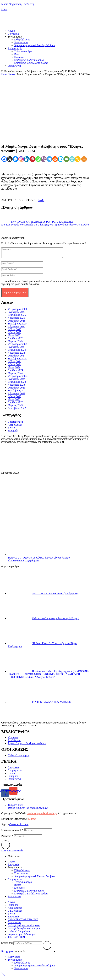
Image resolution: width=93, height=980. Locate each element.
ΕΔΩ (41, 200)
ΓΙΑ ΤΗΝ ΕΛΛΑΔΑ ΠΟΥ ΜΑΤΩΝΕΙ (52, 704)
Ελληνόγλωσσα (16, 562)
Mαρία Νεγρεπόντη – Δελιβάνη (18, 4)
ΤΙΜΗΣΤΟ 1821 (16, 939)
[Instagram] (21, 159)
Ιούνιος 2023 (14, 398)
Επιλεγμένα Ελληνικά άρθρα (29, 893)
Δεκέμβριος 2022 (17, 410)
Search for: (7, 945)
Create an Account (19, 826)
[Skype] (61, 159)
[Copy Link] (78, 159)
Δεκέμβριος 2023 (17, 384)
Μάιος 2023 (14, 401)
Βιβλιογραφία (15, 913)
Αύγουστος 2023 (16, 395)
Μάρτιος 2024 (15, 375)
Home (4, 74)
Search (47, 947)
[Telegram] (49, 159)
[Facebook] (4, 159)
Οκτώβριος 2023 (16, 390)
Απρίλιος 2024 (15, 372)
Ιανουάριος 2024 (16, 381)
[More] (84, 159)
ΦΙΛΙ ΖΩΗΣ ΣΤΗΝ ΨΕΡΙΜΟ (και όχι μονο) (55, 595)
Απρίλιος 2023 (15, 404)
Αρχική (12, 863)
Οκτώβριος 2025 (16, 323)
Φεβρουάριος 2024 (18, 378)
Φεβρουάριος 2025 (18, 346)
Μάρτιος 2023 (15, 407)
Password (7, 838)
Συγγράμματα (32, 562)
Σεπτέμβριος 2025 (17, 326)
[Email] (66, 159)
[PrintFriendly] (72, 159)
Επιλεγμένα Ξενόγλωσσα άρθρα (31, 895)
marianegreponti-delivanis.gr (42, 815)
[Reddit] (55, 159)
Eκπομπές (19, 890)
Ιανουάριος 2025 (16, 349)
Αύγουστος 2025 (16, 328)
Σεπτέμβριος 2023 (17, 392)
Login (6, 847)
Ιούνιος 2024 (14, 366)
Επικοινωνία (14, 898)
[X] (10, 159)
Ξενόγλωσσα (21, 875)
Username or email (12, 832)
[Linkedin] (27, 159)
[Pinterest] (32, 159)
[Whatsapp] (38, 159)
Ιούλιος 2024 (14, 363)
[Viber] (44, 159)
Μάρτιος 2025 (15, 343)
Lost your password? (12, 852)
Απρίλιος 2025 (15, 340)
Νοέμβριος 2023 (16, 387)
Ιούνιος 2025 (14, 334)
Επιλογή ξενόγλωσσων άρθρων (24, 930)
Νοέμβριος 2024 (16, 355)
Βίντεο (11, 74)
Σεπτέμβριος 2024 (17, 360)
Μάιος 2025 (14, 337)
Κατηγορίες (14, 959)
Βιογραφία (13, 866)
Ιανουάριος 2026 (16, 314)
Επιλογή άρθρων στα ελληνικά (24, 927)
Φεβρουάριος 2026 (18, 311)
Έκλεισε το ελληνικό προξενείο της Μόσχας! (55, 620)
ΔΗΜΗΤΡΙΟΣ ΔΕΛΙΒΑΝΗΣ (23, 921)
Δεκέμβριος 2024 (17, 352)
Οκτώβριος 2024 (16, 358)
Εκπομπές (13, 432)
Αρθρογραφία (15, 427)
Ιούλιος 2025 (14, 331)
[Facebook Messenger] (15, 159)
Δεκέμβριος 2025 (17, 317)
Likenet (32, 821)
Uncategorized (15, 424)
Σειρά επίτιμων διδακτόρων (22, 936)
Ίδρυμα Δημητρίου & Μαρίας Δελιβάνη (35, 878)
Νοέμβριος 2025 (16, 320)
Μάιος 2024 (14, 369)
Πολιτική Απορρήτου (19, 933)
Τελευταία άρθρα (23, 884)
